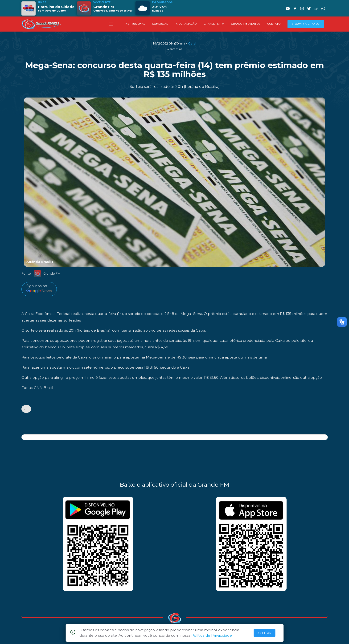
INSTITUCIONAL (135, 24)
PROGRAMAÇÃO (186, 24)
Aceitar (264, 633)
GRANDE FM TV (214, 24)
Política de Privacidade (212, 635)
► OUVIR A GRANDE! (306, 24)
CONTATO (274, 24)
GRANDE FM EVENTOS (246, 24)
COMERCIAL (160, 24)
